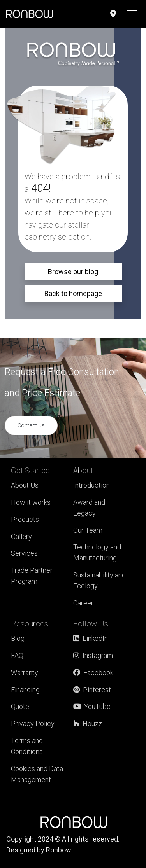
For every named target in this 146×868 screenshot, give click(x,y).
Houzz (88, 724)
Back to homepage (73, 293)
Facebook (93, 673)
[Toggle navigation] (132, 14)
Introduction (91, 485)
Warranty (25, 673)
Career (83, 603)
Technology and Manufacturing (97, 552)
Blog (18, 638)
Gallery (21, 536)
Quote (20, 706)
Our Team (88, 530)
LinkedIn (91, 638)
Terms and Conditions (27, 746)
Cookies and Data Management (37, 774)
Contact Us (31, 425)
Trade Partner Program (32, 576)
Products (25, 519)
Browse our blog (73, 272)
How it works (31, 502)
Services (24, 553)
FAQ (17, 655)
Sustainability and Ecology (99, 580)
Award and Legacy (89, 508)
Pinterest (92, 690)
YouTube (92, 706)
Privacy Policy (33, 724)
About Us (25, 485)
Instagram (93, 655)
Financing (25, 690)
